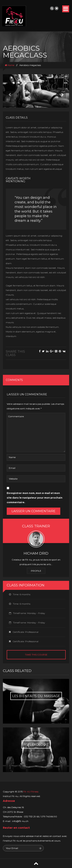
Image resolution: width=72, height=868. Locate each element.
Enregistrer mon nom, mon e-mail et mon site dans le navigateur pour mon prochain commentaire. (35, 498)
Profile (36, 571)
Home (10, 65)
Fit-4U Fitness (31, 792)
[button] (8, 91)
